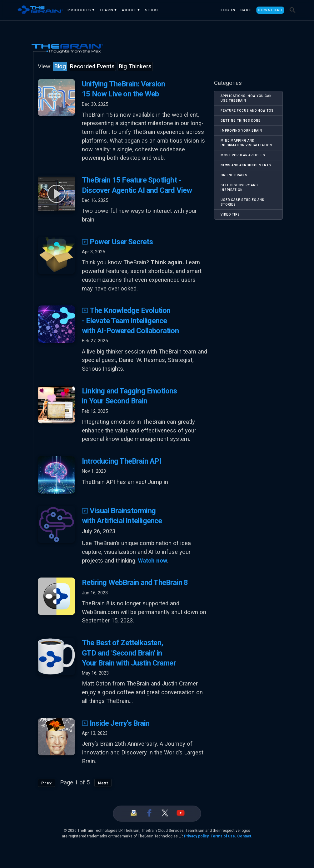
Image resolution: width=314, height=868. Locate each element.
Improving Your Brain (241, 131)
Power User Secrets (117, 242)
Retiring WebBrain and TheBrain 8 (135, 583)
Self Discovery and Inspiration (239, 188)
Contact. (245, 836)
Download (270, 10)
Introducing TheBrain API (122, 461)
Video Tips (230, 215)
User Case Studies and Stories (242, 202)
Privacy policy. (197, 836)
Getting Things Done (241, 121)
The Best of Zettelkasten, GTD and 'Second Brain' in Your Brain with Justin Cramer (129, 653)
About (130, 10)
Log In (228, 10)
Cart (246, 10)
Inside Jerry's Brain (116, 723)
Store (152, 10)
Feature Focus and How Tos (247, 111)
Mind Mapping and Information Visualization (246, 143)
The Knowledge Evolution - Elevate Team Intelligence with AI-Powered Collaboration (130, 321)
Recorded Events (92, 66)
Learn (107, 10)
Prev (47, 783)
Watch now (153, 561)
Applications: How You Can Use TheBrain (246, 98)
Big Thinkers (135, 66)
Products (80, 10)
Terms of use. (223, 836)
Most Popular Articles (243, 155)
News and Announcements (246, 165)
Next (103, 783)
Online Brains (234, 175)
